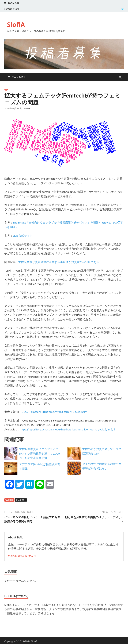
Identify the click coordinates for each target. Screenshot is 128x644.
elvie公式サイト (23, 235)
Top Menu (13, 3)
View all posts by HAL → (22, 555)
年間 (6, 90)
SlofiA (16, 25)
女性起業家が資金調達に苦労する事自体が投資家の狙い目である (59, 262)
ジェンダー (21, 500)
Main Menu (19, 77)
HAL (29, 109)
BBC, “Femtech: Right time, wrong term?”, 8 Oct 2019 (54, 412)
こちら (50, 613)
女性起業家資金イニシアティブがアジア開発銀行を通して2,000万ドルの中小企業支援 (39, 453)
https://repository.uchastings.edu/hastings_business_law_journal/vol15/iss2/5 (67, 429)
